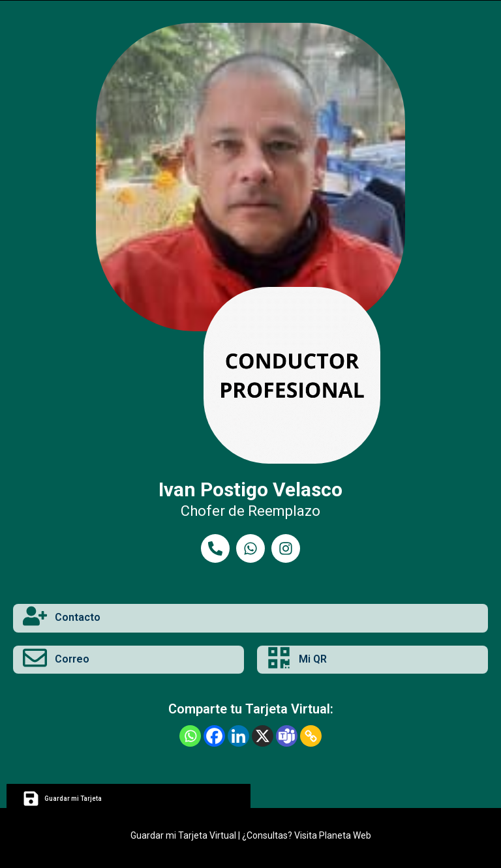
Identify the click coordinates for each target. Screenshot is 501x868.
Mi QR (313, 659)
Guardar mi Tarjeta (73, 799)
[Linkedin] (238, 736)
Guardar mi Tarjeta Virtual (183, 835)
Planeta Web (345, 835)
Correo (72, 659)
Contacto (78, 617)
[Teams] (287, 736)
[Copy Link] (311, 736)
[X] (263, 736)
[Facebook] (214, 736)
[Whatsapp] (190, 736)
